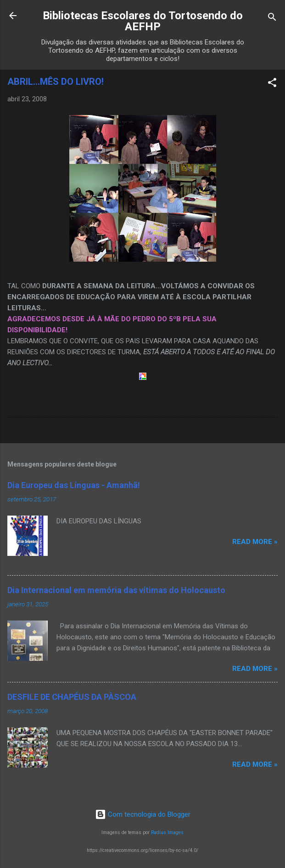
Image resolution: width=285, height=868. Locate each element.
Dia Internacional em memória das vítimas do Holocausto (116, 590)
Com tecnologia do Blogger (143, 814)
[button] (272, 84)
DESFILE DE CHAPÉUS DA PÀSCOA (72, 697)
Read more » (255, 542)
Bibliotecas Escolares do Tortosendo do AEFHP (143, 21)
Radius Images (167, 832)
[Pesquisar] (272, 19)
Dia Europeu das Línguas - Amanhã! (74, 485)
